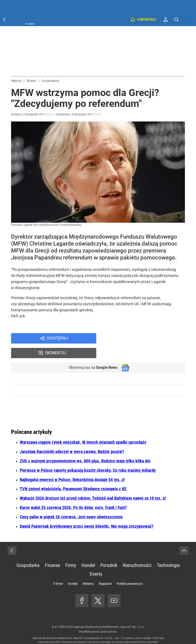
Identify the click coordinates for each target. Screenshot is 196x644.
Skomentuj (146, 339)
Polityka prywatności (130, 570)
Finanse (52, 552)
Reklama (88, 570)
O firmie (58, 570)
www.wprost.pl (105, 632)
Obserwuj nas (91, 354)
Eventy (96, 560)
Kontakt (73, 570)
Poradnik (109, 552)
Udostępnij (57, 339)
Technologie (168, 552)
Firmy (71, 552)
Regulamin (105, 570)
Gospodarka (28, 552)
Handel (88, 552)
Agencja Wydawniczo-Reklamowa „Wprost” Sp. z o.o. (109, 613)
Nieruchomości (137, 552)
